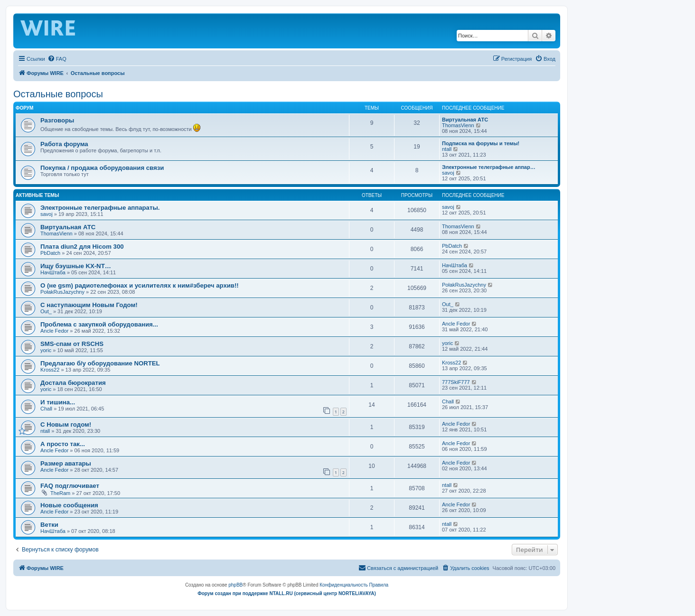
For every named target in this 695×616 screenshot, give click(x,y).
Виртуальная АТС (465, 120)
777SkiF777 (456, 382)
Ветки (49, 525)
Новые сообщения (69, 505)
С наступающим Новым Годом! (89, 305)
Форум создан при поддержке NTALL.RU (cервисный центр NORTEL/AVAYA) (287, 593)
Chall (46, 409)
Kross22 (50, 370)
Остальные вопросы (58, 94)
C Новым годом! (66, 425)
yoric (46, 350)
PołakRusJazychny (62, 292)
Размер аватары (66, 463)
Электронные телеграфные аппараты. (100, 208)
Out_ (46, 311)
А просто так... (63, 444)
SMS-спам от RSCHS (72, 344)
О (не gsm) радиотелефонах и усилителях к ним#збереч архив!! (140, 285)
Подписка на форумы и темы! (481, 143)
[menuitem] (57, 59)
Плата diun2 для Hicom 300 (82, 247)
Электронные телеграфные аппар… (489, 167)
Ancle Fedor (54, 331)
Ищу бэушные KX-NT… (76, 266)
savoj (448, 173)
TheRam (60, 493)
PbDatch (50, 253)
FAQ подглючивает (70, 486)
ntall (447, 149)
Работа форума (64, 144)
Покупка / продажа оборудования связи (102, 168)
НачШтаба (53, 272)
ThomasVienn (458, 125)
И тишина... (58, 402)
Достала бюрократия (73, 383)
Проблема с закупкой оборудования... (99, 324)
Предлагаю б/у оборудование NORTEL (100, 363)
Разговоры (57, 120)
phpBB (235, 585)
